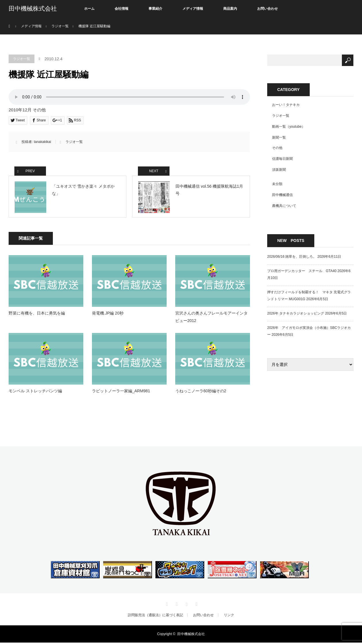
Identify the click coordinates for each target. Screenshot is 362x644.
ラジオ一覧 (22, 59)
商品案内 (230, 9)
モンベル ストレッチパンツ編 (35, 392)
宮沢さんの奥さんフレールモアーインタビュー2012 (211, 318)
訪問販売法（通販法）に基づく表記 (155, 616)
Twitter (166, 605)
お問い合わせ (267, 9)
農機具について (284, 206)
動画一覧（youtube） (289, 127)
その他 (277, 148)
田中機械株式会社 (33, 9)
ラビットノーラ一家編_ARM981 (121, 392)
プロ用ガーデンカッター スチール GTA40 (302, 271)
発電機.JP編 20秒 (108, 315)
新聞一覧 (279, 137)
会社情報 (122, 9)
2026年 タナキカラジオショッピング (296, 313)
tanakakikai (43, 142)
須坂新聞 (279, 170)
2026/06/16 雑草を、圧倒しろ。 (292, 257)
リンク (229, 616)
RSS (196, 605)
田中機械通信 (282, 195)
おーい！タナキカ (286, 105)
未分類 (277, 184)
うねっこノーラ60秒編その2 (201, 392)
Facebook (176, 605)
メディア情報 (193, 9)
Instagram (186, 605)
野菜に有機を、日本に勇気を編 (39, 315)
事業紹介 (155, 9)
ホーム (89, 9)
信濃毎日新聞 (282, 159)
